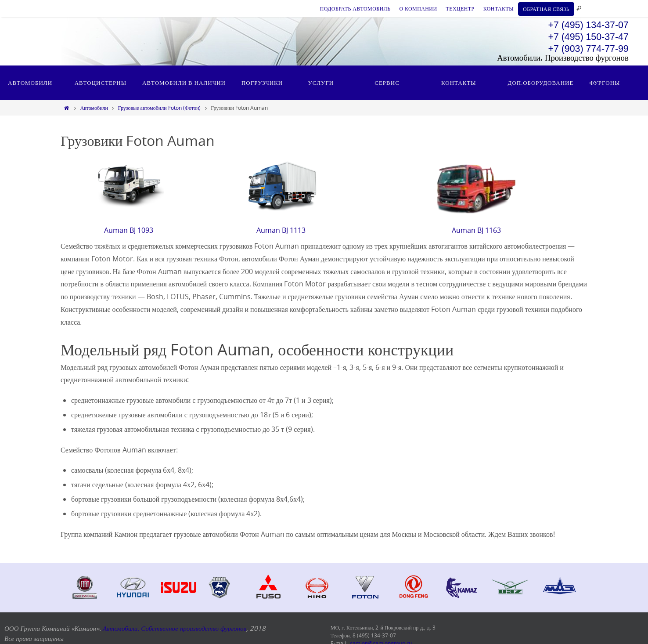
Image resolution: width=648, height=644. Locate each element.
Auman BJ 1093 (129, 230)
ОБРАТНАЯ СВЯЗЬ (546, 9)
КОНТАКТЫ (499, 8)
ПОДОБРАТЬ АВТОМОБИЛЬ (355, 8)
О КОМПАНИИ (418, 8)
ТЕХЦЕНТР (460, 8)
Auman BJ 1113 (281, 230)
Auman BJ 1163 (476, 230)
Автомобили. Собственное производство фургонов (175, 628)
